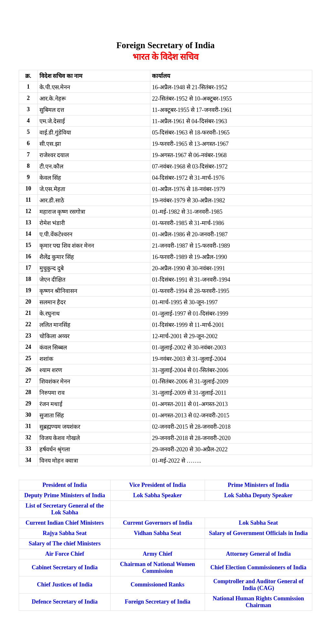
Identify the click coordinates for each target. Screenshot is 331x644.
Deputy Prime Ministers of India (65, 495)
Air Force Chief (65, 554)
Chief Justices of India (65, 585)
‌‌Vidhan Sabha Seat (157, 533)
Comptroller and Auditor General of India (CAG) (258, 585)
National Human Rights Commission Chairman (258, 602)
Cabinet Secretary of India (65, 567)
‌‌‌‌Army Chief (158, 554)
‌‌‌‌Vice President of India (158, 485)
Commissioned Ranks (158, 585)
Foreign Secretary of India (158, 602)
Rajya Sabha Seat (65, 533)
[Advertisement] (120, 17)
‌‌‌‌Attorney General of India (258, 554)
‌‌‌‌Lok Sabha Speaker (158, 495)
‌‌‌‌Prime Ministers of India (258, 485)
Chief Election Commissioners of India (258, 567)
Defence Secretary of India (65, 602)
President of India (65, 485)
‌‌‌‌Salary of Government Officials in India (259, 533)
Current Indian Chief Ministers (65, 523)
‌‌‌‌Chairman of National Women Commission (157, 568)
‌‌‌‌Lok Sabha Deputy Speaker (259, 495)
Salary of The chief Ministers (65, 543)
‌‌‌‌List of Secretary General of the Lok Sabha (65, 509)
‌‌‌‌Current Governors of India (157, 523)
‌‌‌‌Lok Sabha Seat (258, 523)
